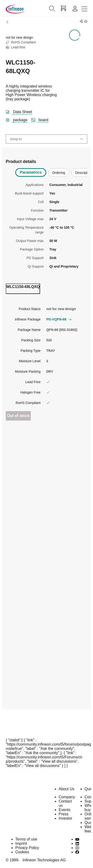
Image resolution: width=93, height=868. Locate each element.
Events (65, 810)
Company (67, 797)
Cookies (22, 852)
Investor (65, 818)
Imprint (21, 843)
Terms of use (26, 839)
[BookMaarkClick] (85, 21)
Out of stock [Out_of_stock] (18, 416)
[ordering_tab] (23, 289)
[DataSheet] (21, 111)
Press (64, 814)
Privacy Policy (27, 848)
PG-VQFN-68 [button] (59, 319)
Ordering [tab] (59, 173)
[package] (18, 119)
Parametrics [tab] (31, 172)
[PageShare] (80, 21)
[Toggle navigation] (84, 9)
